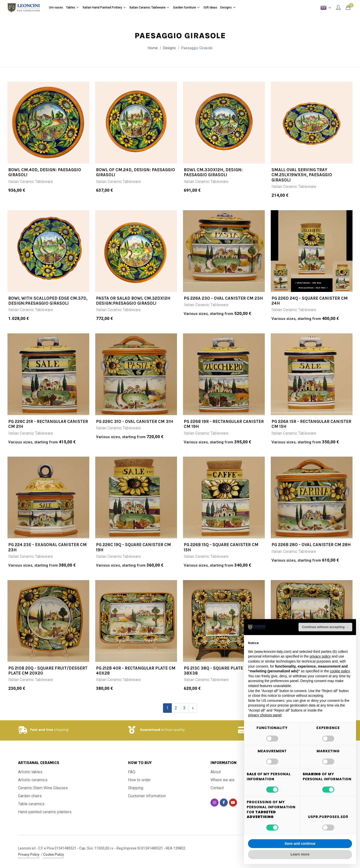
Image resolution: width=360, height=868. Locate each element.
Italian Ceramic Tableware (31, 182)
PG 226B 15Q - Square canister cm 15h (221, 547)
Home (153, 48)
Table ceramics (31, 804)
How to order (139, 780)
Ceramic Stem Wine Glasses (43, 788)
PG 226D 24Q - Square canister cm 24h (310, 301)
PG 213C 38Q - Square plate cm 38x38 (217, 671)
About (216, 772)
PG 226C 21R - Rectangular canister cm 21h (48, 424)
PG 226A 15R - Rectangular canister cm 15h (311, 424)
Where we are (222, 780)
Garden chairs (30, 796)
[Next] (193, 708)
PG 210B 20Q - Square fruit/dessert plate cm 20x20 (48, 671)
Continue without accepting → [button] (325, 627)
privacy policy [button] (320, 656)
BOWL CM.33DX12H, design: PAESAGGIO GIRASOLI (213, 172)
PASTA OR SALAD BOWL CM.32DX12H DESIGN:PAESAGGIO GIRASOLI (133, 301)
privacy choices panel (265, 715)
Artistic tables (30, 772)
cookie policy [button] (340, 671)
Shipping (136, 788)
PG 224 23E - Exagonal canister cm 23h (47, 547)
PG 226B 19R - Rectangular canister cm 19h (224, 424)
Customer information (147, 796)
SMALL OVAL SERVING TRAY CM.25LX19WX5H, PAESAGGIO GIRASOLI (302, 175)
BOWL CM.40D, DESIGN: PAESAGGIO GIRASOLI (45, 172)
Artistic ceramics (33, 780)
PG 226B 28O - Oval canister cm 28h (311, 545)
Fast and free (41, 730)
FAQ (132, 772)
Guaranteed (150, 730)
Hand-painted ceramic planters (45, 812)
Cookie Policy (54, 855)
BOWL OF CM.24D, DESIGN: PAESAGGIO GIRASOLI (135, 172)
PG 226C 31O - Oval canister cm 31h (135, 421)
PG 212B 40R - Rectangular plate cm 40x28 (136, 671)
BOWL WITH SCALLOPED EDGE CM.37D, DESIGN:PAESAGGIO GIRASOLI (48, 301)
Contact (217, 788)
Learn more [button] (300, 854)
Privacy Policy (29, 855)
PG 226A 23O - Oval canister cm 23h (223, 298)
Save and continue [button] (300, 844)
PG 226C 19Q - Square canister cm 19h (133, 547)
